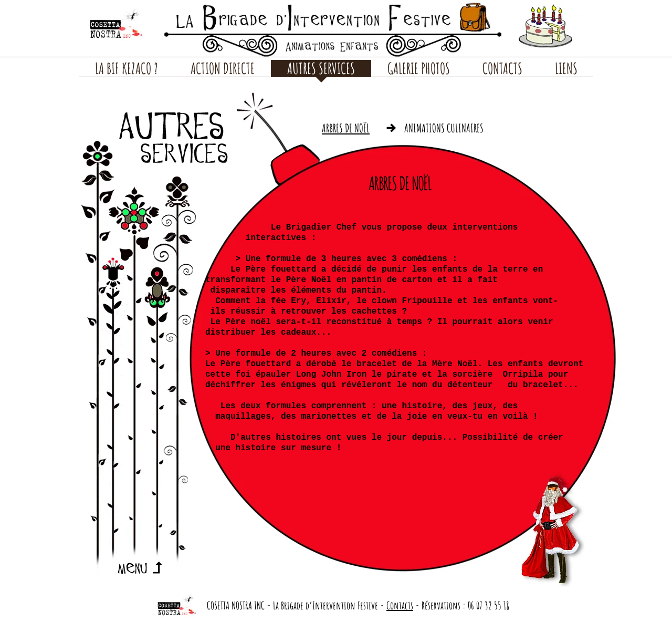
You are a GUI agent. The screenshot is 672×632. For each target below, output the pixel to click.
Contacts (400, 605)
